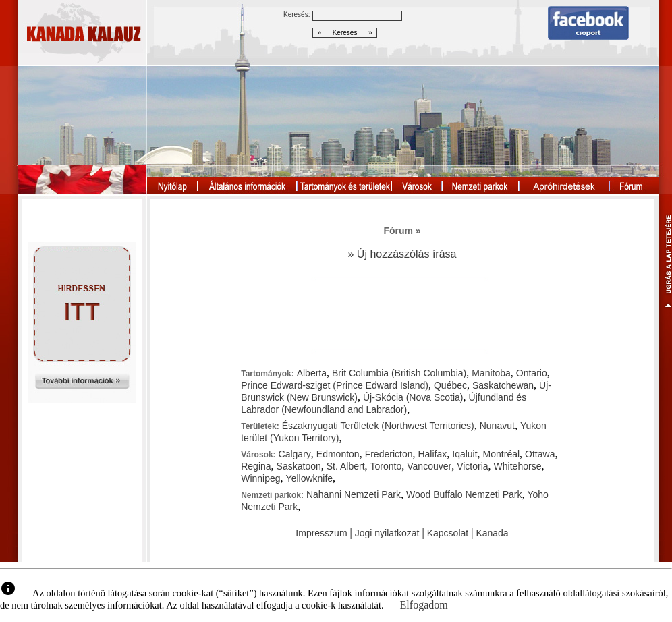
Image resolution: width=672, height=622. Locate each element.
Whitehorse (518, 466)
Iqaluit (465, 454)
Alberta (312, 373)
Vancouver (429, 466)
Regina (256, 466)
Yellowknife (310, 478)
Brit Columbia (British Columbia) (399, 373)
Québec (450, 385)
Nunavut (497, 426)
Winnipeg (260, 478)
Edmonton (338, 454)
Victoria (472, 466)
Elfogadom (424, 605)
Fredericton (389, 454)
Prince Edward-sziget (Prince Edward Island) (335, 385)
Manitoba (491, 373)
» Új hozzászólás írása (402, 254)
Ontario (532, 373)
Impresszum (321, 533)
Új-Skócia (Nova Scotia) (413, 397)
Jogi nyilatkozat (387, 533)
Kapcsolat (448, 533)
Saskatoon (299, 466)
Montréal (501, 454)
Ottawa (540, 454)
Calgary (295, 454)
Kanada (492, 533)
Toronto (386, 466)
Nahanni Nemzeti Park (354, 494)
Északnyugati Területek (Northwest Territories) (378, 426)
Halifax (432, 454)
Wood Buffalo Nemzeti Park (464, 494)
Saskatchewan (503, 385)
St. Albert (346, 466)
